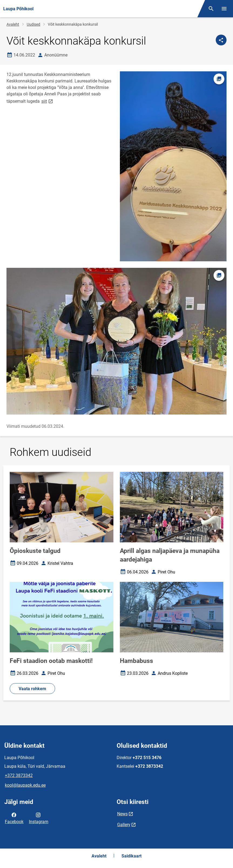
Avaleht (13, 24)
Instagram (39, 818)
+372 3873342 (19, 775)
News (122, 814)
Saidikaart (131, 856)
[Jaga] (221, 40)
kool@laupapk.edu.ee (25, 785)
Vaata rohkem (32, 689)
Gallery (124, 825)
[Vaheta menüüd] (224, 9)
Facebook (14, 818)
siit (48, 101)
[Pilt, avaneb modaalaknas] (116, 341)
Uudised (33, 24)
